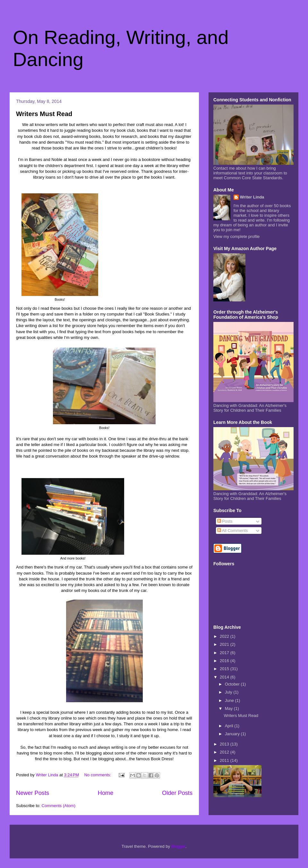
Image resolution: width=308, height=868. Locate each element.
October (233, 684)
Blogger (178, 846)
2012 (225, 752)
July (229, 692)
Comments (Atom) (59, 806)
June (230, 700)
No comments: (98, 775)
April (230, 726)
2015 (225, 669)
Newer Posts (33, 793)
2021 (225, 644)
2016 (225, 661)
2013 (225, 744)
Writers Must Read (44, 114)
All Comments (233, 531)
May (229, 708)
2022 (225, 636)
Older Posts (177, 793)
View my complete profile (236, 236)
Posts (225, 521)
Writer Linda (252, 197)
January (233, 734)
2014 (225, 677)
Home (106, 793)
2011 (225, 760)
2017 (225, 653)
